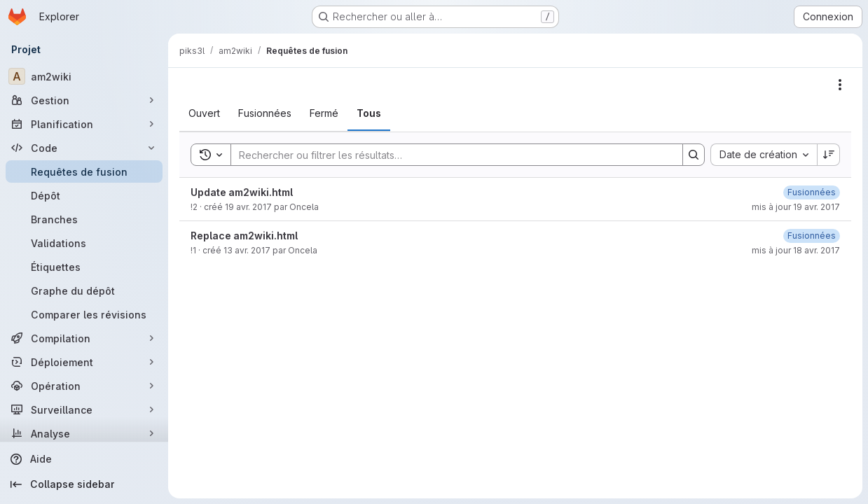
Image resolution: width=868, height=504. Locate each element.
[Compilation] (84, 338)
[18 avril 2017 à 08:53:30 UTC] (812, 236)
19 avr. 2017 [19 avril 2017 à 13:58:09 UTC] (248, 207)
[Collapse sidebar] (84, 484)
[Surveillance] (84, 409)
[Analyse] (84, 433)
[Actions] (840, 85)
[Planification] (84, 124)
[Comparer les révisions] (84, 314)
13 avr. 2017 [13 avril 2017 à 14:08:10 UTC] (247, 250)
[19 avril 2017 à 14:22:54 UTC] (812, 192)
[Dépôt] (84, 195)
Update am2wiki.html (242, 192)
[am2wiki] (84, 76)
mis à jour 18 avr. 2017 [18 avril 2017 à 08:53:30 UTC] (796, 250)
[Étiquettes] (84, 267)
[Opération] (84, 386)
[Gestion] (84, 100)
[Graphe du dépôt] (84, 290)
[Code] (84, 148)
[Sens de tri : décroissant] (829, 155)
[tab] (204, 113)
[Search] (450, 155)
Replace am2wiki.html (244, 236)
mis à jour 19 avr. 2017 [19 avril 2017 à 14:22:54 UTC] (796, 207)
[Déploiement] (84, 362)
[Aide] (84, 459)
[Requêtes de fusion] (84, 171)
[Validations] (84, 243)
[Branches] (84, 219)
